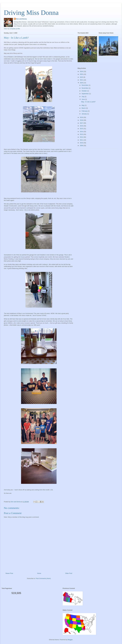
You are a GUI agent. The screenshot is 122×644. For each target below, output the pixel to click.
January (84, 114)
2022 (82, 77)
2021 (82, 80)
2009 (82, 146)
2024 (82, 71)
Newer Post (9, 573)
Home (39, 573)
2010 (82, 143)
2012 (82, 137)
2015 (82, 129)
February (85, 111)
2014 (82, 132)
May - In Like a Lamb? (88, 102)
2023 (82, 74)
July (83, 97)
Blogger (70, 640)
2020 (82, 83)
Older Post (69, 573)
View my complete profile (12, 29)
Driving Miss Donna (31, 13)
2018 (82, 120)
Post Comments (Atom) (43, 578)
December (85, 85)
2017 (82, 123)
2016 (82, 126)
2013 (82, 134)
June (83, 99)
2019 (82, 117)
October (84, 91)
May (83, 105)
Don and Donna (21, 19)
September (85, 94)
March (84, 108)
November (85, 88)
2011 (82, 140)
